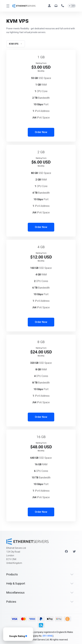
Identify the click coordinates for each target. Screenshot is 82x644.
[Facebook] (66, 552)
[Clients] (50, 6)
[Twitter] (74, 552)
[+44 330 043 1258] (63, 6)
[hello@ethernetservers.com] (57, 6)
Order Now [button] (41, 132)
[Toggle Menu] (7, 6)
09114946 (48, 636)
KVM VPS (16, 44)
